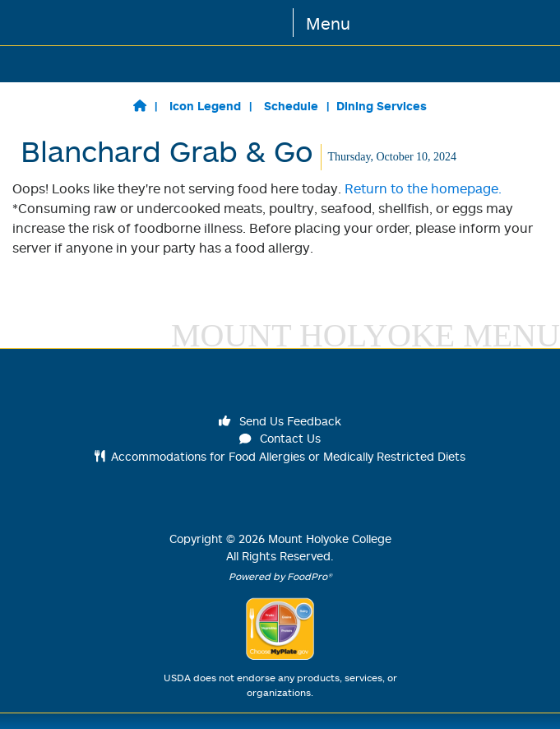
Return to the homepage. (423, 188)
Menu (328, 23)
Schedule (291, 106)
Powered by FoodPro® (280, 576)
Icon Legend (205, 106)
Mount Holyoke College (330, 539)
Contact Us (280, 438)
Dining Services (382, 106)
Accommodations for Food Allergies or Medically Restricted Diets (280, 456)
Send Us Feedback (280, 421)
